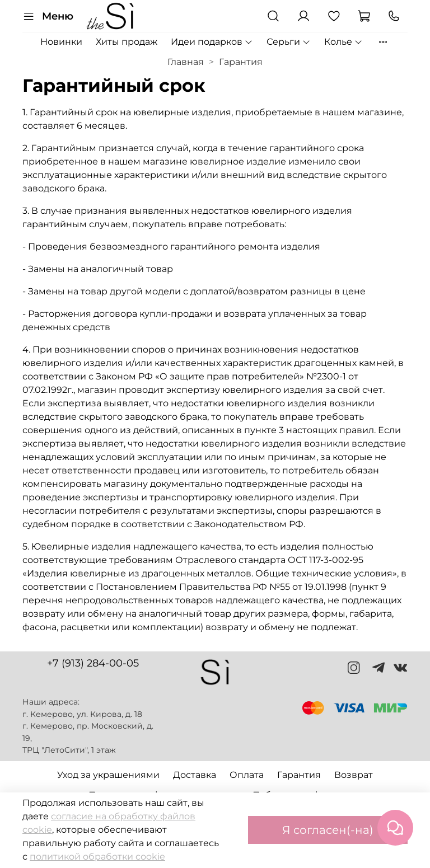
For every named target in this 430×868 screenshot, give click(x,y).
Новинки (61, 42)
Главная (186, 62)
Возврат (354, 775)
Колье (343, 42)
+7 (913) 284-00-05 (93, 663)
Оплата (247, 775)
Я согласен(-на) (328, 830)
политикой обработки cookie (97, 857)
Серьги (289, 42)
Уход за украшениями (108, 775)
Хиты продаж (127, 42)
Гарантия (299, 775)
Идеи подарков (212, 42)
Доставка (195, 775)
